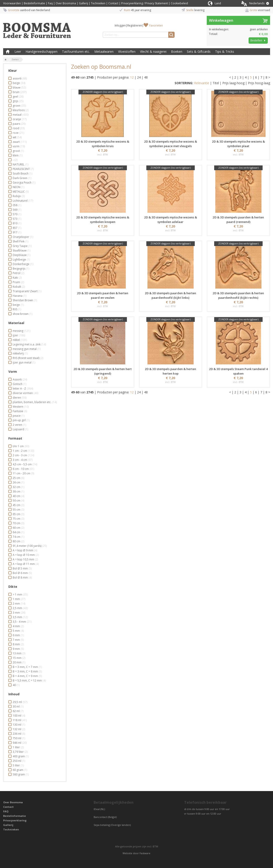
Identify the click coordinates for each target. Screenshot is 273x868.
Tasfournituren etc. (76, 51)
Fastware (145, 853)
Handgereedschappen (42, 51)
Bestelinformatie (34, 3)
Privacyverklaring (15, 820)
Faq (50, 3)
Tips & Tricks (225, 51)
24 (139, 77)
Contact (113, 3)
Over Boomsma (66, 3)
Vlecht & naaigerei (153, 51)
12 (132, 77)
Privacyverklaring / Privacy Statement (145, 3)
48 (146, 77)
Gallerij (83, 3)
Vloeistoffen (127, 51)
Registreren (135, 25)
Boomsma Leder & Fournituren (8, 52)
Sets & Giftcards (199, 51)
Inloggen (120, 25)
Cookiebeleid (179, 3)
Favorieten (156, 25)
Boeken (177, 51)
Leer (18, 51)
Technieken (98, 3)
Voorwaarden (12, 3)
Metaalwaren (104, 51)
